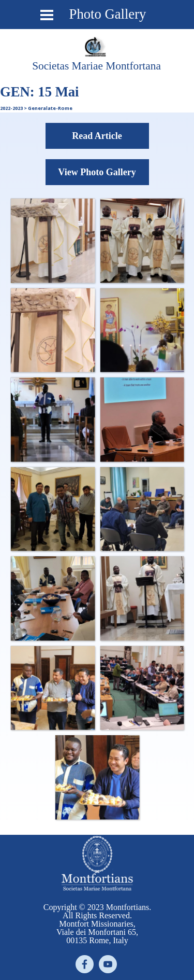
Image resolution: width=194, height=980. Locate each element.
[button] (53, 240)
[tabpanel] (97, 66)
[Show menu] (47, 15)
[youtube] (108, 964)
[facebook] (85, 964)
